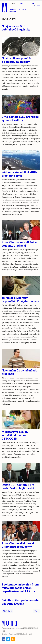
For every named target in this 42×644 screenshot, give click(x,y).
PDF (18, 634)
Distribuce (12, 634)
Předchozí (7, 611)
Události (13, 9)
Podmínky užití (26, 634)
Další (37, 611)
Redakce (5, 634)
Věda (25, 9)
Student (13, 11)
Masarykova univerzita (15, 628)
